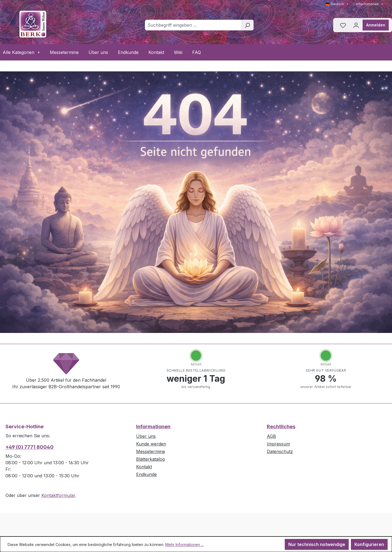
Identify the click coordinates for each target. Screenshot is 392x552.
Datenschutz (280, 451)
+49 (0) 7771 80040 (30, 447)
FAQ (197, 52)
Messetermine (64, 52)
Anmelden (376, 25)
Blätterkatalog (150, 459)
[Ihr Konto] (356, 25)
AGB (271, 436)
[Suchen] (247, 25)
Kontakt (156, 52)
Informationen (370, 4)
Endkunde (128, 52)
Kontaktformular (58, 495)
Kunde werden (151, 444)
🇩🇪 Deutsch (337, 4)
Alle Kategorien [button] (21, 52)
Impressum (278, 444)
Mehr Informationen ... (184, 545)
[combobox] (193, 25)
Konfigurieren (369, 544)
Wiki (178, 52)
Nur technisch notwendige (317, 544)
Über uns (98, 52)
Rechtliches (281, 427)
